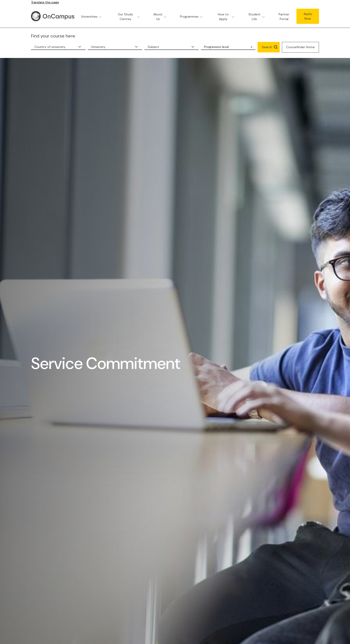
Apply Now (308, 16)
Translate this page (45, 2)
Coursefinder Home (300, 47)
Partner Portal (284, 17)
